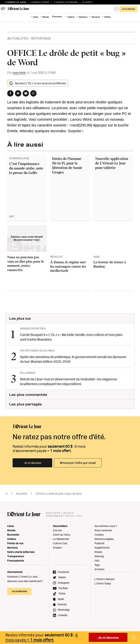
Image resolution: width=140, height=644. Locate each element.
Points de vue (15, 542)
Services (96, 17)
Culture (71, 17)
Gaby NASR (20, 73)
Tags (97, 564)
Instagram (64, 581)
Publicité (99, 542)
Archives (99, 568)
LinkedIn (63, 614)
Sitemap (99, 555)
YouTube (63, 587)
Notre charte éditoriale (21, 551)
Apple (61, 598)
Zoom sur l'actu (62, 533)
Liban (36, 17)
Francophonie (16, 559)
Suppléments (102, 546)
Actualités (18, 38)
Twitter (62, 576)
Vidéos (108, 17)
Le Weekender (61, 538)
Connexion (116, 9)
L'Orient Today (40, 2)
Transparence (16, 555)
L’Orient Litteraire (66, 2)
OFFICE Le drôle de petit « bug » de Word (59, 492)
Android (62, 603)
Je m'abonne (108, 638)
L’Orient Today (103, 582)
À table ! (88, 2)
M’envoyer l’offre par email (78, 462)
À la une (57, 529)
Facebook (63, 571)
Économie (57, 17)
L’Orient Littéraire (105, 578)
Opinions (83, 17)
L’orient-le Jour (16, 2)
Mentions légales (104, 538)
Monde (46, 17)
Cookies (99, 533)
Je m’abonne (128, 9)
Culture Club (60, 542)
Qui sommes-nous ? (106, 525)
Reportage (41, 38)
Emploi (98, 551)
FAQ (97, 559)
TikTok (62, 592)
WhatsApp (64, 608)
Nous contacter (103, 529)
